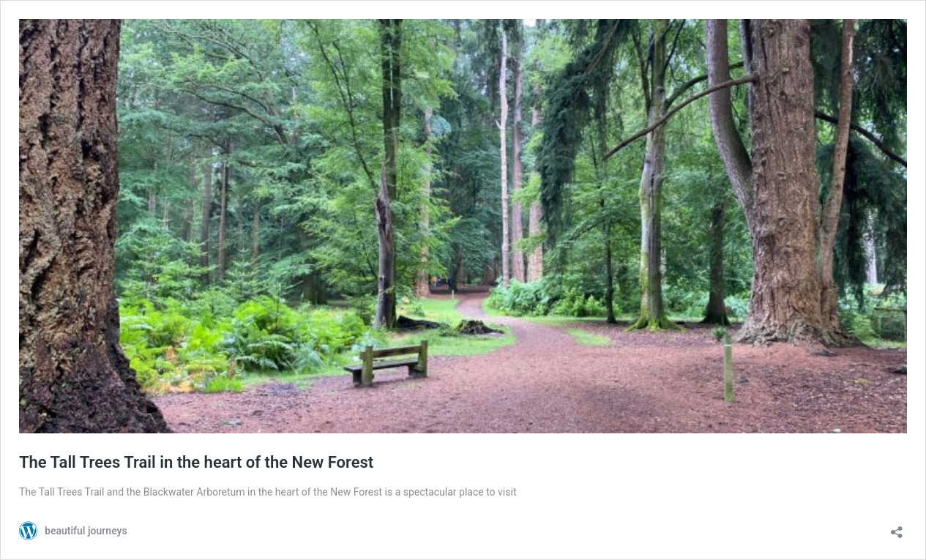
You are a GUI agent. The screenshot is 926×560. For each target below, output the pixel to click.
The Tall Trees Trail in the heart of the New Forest (196, 462)
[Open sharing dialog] (897, 527)
